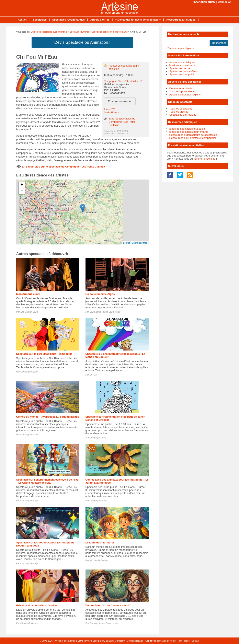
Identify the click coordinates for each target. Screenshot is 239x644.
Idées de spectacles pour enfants (189, 132)
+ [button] (22, 185)
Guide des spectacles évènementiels (49, 32)
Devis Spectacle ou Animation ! (82, 42)
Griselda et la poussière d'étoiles (37, 605)
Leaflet (127, 243)
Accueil (22, 20)
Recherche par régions (180, 48)
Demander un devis (181, 88)
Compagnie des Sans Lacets (104, 623)
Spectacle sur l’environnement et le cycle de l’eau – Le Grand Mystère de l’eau (47, 481)
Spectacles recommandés (68, 20)
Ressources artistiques (181, 20)
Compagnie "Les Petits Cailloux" (123, 81)
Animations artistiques (182, 62)
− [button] (22, 191)
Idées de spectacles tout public (187, 129)
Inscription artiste (204, 2)
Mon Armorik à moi (28, 294)
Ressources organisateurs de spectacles (193, 135)
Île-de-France (112, 112)
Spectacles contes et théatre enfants (110, 32)
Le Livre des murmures (100, 543)
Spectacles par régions (183, 115)
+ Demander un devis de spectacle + (138, 20)
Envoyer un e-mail (120, 101)
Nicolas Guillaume (99, 560)
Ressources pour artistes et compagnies (193, 138)
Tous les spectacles (181, 109)
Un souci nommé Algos (100, 294)
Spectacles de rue (180, 68)
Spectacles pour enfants (184, 71)
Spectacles (40, 20)
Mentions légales (135, 641)
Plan (180, 641)
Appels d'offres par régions (185, 95)
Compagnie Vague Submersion (105, 312)
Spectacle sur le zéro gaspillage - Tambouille (44, 354)
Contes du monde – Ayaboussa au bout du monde (48, 417)
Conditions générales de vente (161, 641)
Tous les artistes (179, 112)
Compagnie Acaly (29, 372)
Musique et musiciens (182, 65)
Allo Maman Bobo (29, 312)
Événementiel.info (205, 159)
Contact (195, 641)
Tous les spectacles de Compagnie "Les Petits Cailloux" (122, 122)
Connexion (225, 2)
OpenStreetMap (140, 243)
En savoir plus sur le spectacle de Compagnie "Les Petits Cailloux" (64, 167)
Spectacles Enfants (79, 32)
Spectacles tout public (182, 74)
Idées (187, 641)
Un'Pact (93, 375)
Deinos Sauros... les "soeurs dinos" (108, 605)
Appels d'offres (100, 20)
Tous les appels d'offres (183, 91)
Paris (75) (110, 109)
